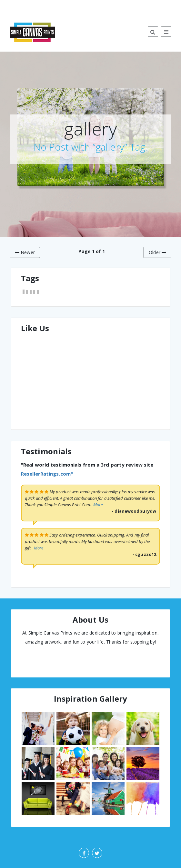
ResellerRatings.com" (47, 474)
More (98, 505)
